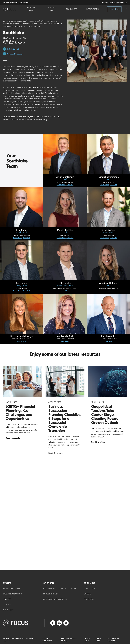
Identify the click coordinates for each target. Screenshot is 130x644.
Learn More (61, 185)
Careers (87, 594)
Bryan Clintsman (65, 177)
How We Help (32, 9)
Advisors (7, 599)
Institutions (94, 10)
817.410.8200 (13, 49)
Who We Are (53, 9)
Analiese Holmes (108, 283)
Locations (8, 605)
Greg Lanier (108, 230)
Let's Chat (114, 9)
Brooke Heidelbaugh (22, 336)
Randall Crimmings (108, 177)
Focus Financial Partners (55, 599)
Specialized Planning (12, 594)
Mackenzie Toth (65, 336)
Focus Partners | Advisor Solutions (60, 589)
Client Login (89, 589)
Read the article (13, 438)
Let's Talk (70, 185)
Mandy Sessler (65, 230)
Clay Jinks (65, 283)
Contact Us (89, 599)
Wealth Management (12, 589)
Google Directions (15, 54)
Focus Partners (50, 594)
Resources (73, 10)
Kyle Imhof (22, 230)
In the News (8, 610)
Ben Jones (22, 283)
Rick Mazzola (108, 336)
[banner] (12, 9)
